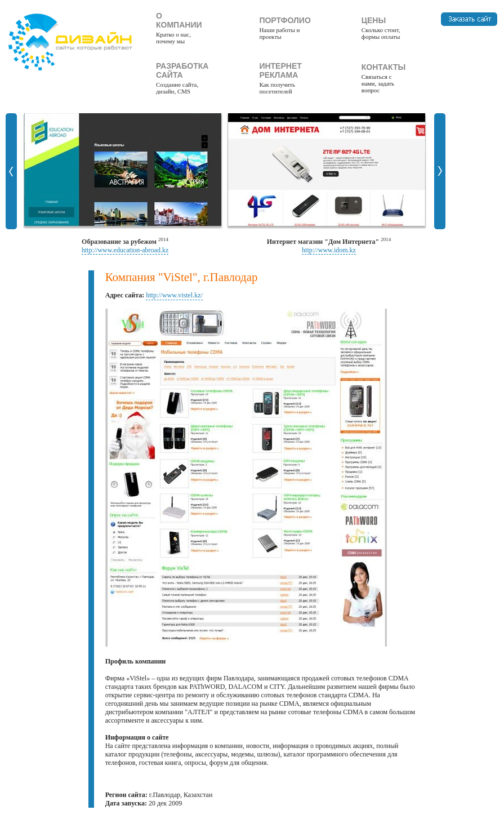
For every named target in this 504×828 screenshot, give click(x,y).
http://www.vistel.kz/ (174, 295)
